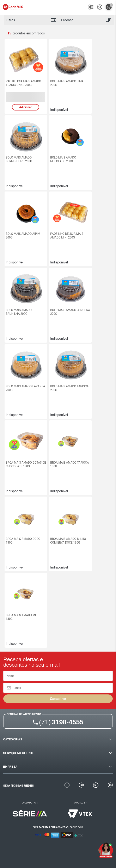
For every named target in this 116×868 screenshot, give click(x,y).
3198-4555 (61, 722)
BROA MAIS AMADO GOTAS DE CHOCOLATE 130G (26, 464)
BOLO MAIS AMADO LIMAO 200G (68, 83)
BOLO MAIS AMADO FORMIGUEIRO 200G (19, 159)
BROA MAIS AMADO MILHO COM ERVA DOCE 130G (68, 541)
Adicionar (25, 107)
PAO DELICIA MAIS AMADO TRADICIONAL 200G (23, 83)
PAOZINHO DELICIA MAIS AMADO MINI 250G (67, 236)
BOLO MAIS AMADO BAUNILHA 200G (19, 312)
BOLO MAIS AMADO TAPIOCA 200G (69, 388)
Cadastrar (58, 699)
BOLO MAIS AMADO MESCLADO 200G (63, 159)
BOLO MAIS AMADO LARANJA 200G (25, 388)
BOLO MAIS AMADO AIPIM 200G (23, 236)
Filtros (10, 20)
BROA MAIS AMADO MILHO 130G (24, 617)
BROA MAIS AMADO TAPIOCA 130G (70, 464)
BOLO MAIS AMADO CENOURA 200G (70, 312)
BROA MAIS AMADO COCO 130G (23, 541)
